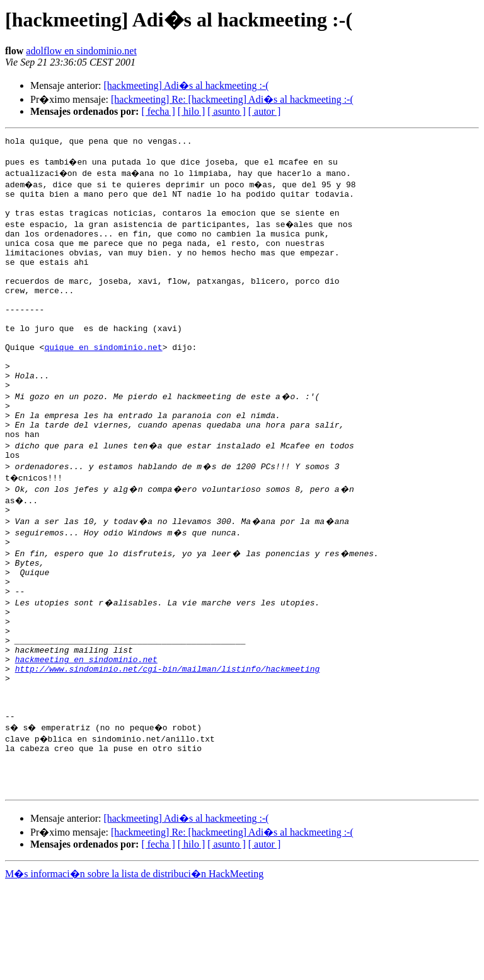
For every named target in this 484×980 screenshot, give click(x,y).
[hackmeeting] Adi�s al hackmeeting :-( (186, 85)
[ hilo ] (192, 111)
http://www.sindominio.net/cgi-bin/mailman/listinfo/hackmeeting (168, 744)
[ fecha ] (158, 111)
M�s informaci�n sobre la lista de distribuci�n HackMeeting (134, 968)
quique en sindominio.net (103, 381)
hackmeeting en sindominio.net (86, 733)
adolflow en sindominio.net (81, 51)
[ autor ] (265, 111)
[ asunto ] (226, 111)
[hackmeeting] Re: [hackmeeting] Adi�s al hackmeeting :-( (232, 99)
